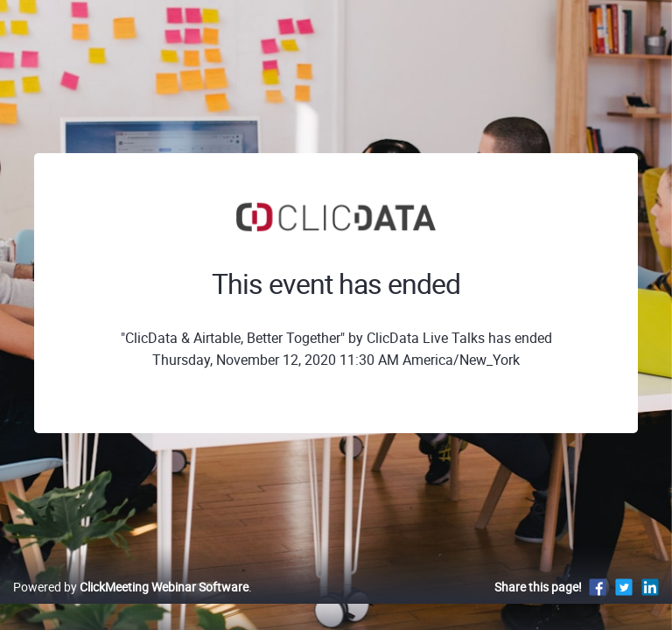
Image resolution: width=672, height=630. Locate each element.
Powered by (131, 587)
